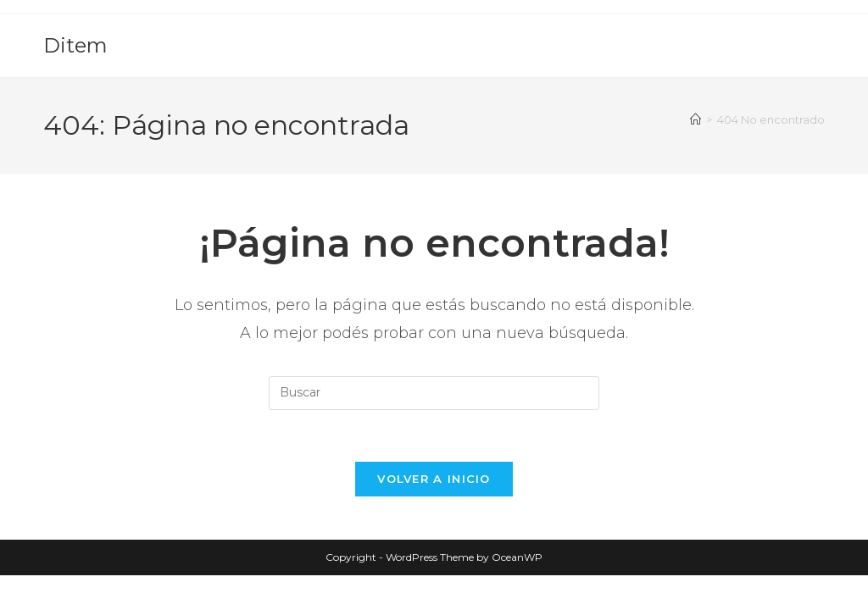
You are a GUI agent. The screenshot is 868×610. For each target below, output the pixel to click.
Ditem (75, 45)
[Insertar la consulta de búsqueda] (434, 393)
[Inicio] (696, 119)
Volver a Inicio (434, 479)
